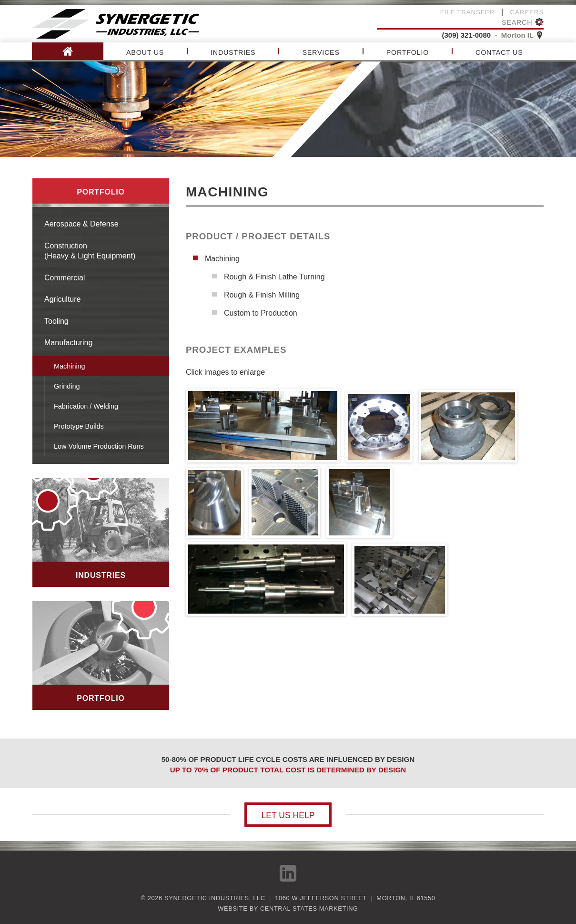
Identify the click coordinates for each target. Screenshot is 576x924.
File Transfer (467, 12)
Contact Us (499, 52)
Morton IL (522, 35)
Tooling (56, 321)
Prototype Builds (79, 426)
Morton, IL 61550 (406, 898)
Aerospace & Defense (81, 224)
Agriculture (62, 299)
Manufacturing (68, 343)
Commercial (65, 278)
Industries (233, 52)
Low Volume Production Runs (99, 446)
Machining (70, 366)
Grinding (67, 386)
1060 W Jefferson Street (321, 898)
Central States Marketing (309, 909)
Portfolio (408, 52)
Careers (527, 12)
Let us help (288, 815)
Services (321, 52)
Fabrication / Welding (86, 406)
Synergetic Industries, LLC (215, 898)
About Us (145, 52)
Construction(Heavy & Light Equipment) (90, 251)
